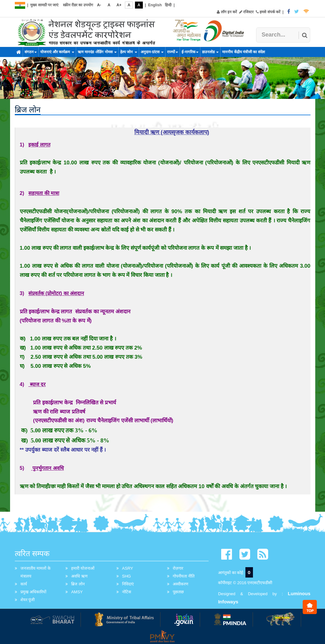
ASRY (128, 568)
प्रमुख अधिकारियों (34, 592)
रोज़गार (178, 568)
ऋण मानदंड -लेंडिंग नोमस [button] (97, 52)
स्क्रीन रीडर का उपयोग (78, 5)
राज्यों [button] (173, 52)
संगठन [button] (31, 52)
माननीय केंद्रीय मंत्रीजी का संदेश (243, 52)
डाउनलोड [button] (210, 52)
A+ (119, 5)
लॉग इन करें (227, 12)
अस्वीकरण (180, 584)
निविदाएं (128, 584)
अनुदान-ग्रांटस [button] (152, 52)
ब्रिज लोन (78, 584)
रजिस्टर (246, 12)
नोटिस (127, 592)
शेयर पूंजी (28, 600)
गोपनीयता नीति (184, 576)
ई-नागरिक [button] (190, 52)
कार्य (24, 584)
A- (99, 5)
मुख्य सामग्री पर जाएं (44, 5)
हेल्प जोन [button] (129, 52)
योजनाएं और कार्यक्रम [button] (57, 52)
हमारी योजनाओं (83, 568)
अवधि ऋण (79, 576)
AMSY (77, 592)
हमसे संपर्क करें (268, 12)
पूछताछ (178, 592)
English (155, 5)
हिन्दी (168, 5)
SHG (126, 576)
